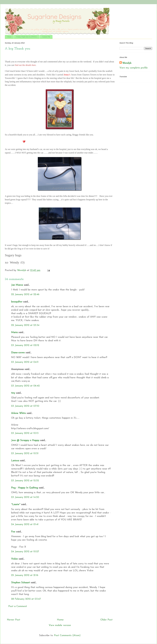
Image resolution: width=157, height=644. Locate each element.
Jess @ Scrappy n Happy (25, 440)
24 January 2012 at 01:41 (25, 524)
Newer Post (14, 620)
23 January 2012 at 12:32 (25, 481)
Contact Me (46, 37)
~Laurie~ (16, 504)
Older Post (106, 620)
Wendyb (127, 63)
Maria (14, 332)
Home (9, 37)
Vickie (14, 559)
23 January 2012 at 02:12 (25, 345)
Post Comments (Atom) (67, 635)
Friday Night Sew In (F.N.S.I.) (27, 37)
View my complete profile (134, 68)
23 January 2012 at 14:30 (25, 497)
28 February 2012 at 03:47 (26, 599)
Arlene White (18, 413)
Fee (13, 532)
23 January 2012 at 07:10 (25, 406)
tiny (13, 393)
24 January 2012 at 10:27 (25, 552)
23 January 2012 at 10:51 (25, 453)
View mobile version (60, 625)
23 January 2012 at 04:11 (25, 362)
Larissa (15, 461)
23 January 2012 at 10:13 (25, 433)
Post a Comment (18, 606)
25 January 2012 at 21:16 (25, 575)
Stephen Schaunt (20, 583)
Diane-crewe (18, 353)
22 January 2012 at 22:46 (25, 294)
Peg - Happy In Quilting (25, 488)
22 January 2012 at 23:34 (25, 325)
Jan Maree (17, 285)
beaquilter (17, 302)
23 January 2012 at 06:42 (25, 386)
